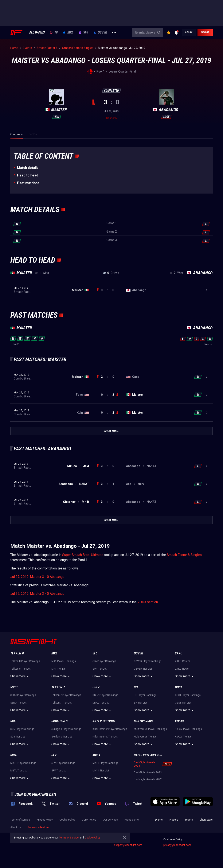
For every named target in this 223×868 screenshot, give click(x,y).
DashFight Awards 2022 (148, 779)
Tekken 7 (58, 687)
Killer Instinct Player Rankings (110, 729)
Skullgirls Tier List (62, 737)
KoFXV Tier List (184, 737)
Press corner (132, 820)
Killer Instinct (104, 721)
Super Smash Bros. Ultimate (83, 555)
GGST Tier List (183, 703)
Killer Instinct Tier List (105, 737)
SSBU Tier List (18, 703)
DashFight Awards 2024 (144, 764)
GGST (179, 687)
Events (159, 820)
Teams (189, 820)
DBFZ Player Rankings (105, 695)
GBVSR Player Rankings (148, 661)
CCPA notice (89, 820)
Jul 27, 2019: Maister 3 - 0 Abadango (37, 577)
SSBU (14, 687)
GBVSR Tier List (143, 669)
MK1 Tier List (59, 669)
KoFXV (179, 721)
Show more (20, 676)
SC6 (13, 721)
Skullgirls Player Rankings (66, 729)
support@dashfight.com (128, 845)
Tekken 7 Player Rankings (66, 695)
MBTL (14, 755)
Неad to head (28, 175)
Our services (110, 820)
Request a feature (38, 827)
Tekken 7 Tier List (62, 703)
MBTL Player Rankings (23, 763)
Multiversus (143, 721)
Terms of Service (20, 820)
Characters (206, 820)
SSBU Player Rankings (23, 695)
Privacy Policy (45, 820)
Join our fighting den (35, 794)
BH (136, 687)
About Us (16, 827)
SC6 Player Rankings (22, 729)
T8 (54, 32)
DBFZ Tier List (101, 703)
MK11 (96, 755)
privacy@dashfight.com (177, 845)
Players (174, 820)
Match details (28, 168)
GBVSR (100, 32)
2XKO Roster (182, 661)
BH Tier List (140, 703)
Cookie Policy (67, 820)
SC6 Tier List (18, 737)
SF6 (83, 32)
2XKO (179, 653)
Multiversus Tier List (146, 737)
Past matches (28, 183)
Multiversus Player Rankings (150, 729)
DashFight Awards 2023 (148, 772)
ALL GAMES (37, 32)
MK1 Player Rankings (64, 661)
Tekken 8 (17, 653)
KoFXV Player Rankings (188, 729)
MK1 (68, 32)
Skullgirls (59, 721)
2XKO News (182, 669)
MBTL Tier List (19, 771)
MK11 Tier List (101, 771)
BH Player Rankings (145, 695)
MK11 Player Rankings (105, 763)
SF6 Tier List (100, 669)
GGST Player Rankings (188, 695)
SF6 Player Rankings (104, 661)
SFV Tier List (59, 771)
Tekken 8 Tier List (20, 669)
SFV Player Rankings (63, 763)
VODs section (148, 602)
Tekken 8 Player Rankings (25, 661)
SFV (54, 755)
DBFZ (96, 687)
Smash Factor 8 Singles (184, 555)
